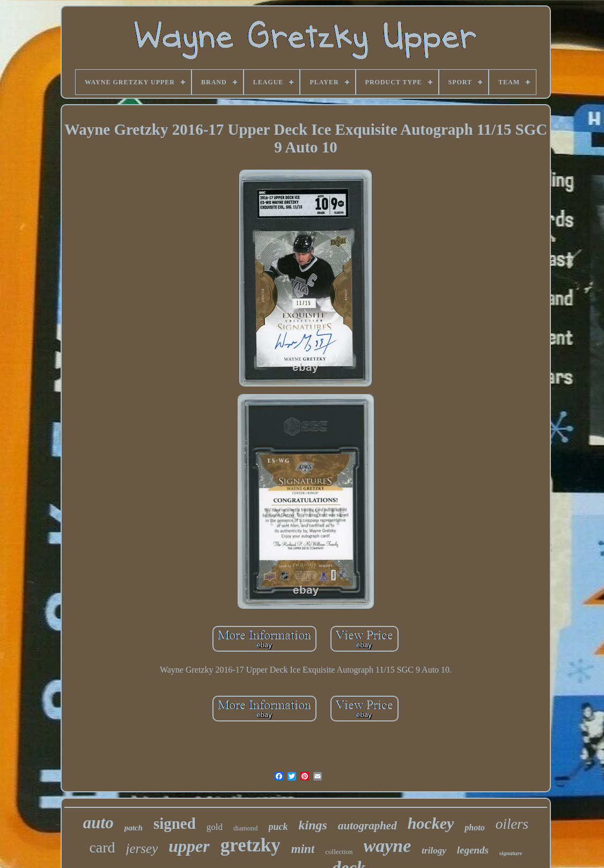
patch (134, 828)
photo (474, 827)
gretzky (251, 845)
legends (473, 850)
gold (215, 827)
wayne (388, 846)
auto (98, 823)
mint (303, 849)
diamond (246, 828)
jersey (142, 848)
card (102, 847)
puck (278, 827)
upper (189, 846)
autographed (367, 826)
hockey (431, 823)
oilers (512, 824)
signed (175, 823)
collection (339, 852)
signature (511, 853)
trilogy (434, 851)
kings (313, 825)
